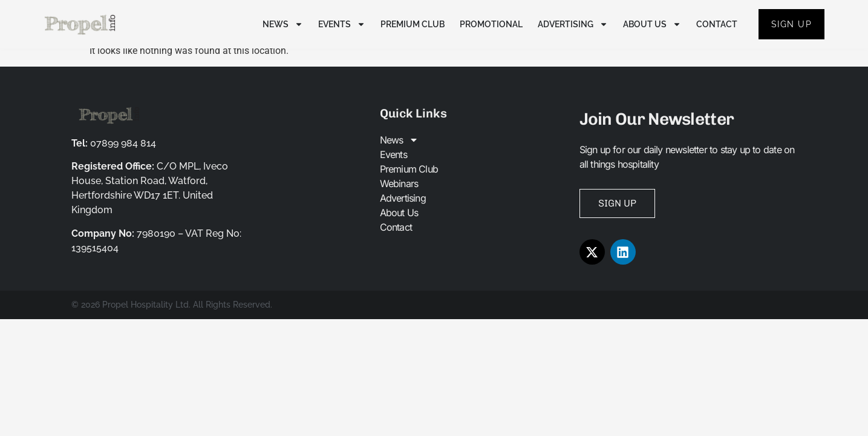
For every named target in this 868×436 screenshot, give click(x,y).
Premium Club (413, 24)
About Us (652, 24)
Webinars (399, 183)
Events (342, 24)
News (283, 24)
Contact (717, 24)
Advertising (573, 24)
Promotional (491, 24)
